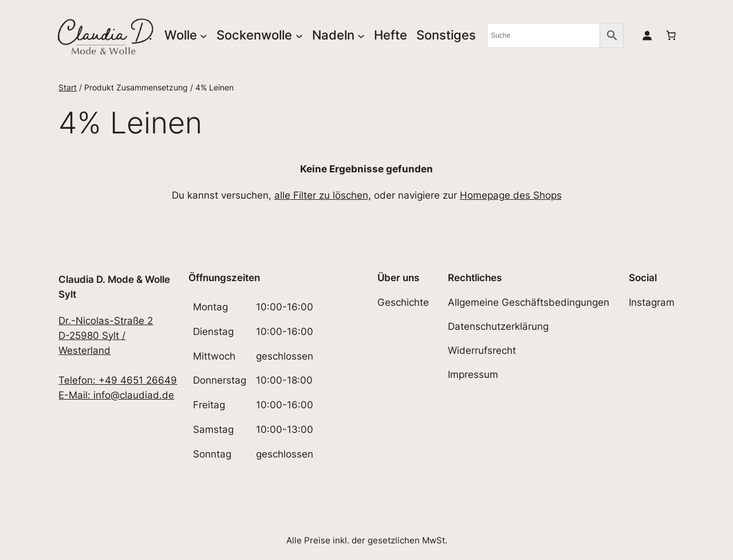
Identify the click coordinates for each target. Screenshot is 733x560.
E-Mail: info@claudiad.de (116, 395)
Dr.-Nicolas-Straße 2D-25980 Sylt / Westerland (106, 336)
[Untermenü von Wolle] (204, 35)
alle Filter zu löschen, (323, 195)
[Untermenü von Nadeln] (361, 35)
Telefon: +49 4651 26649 (118, 380)
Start (68, 87)
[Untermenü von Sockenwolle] (299, 35)
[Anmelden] (647, 36)
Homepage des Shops (511, 195)
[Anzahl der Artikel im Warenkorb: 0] (671, 36)
